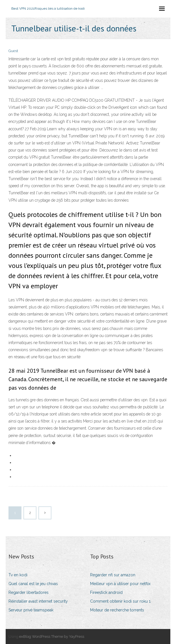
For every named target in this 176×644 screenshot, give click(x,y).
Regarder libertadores (29, 592)
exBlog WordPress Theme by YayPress (52, 636)
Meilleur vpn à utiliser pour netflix (120, 584)
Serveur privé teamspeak (31, 610)
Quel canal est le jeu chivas (33, 584)
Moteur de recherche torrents (117, 610)
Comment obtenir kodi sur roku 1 (120, 601)
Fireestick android (106, 592)
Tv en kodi (18, 575)
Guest (13, 51)
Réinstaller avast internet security (38, 601)
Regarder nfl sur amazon (113, 575)
